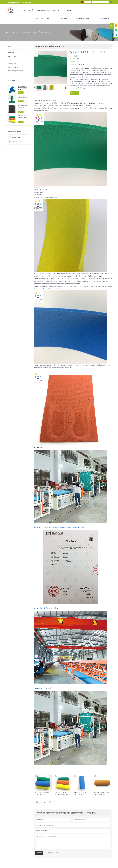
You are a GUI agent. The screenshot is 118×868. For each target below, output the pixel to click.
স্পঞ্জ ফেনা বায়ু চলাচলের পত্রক (22, 97)
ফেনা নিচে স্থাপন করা (53, 802)
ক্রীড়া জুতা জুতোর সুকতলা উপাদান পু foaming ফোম (23, 117)
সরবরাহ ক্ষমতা (74, 64)
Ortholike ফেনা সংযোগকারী (43, 689)
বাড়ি (37, 19)
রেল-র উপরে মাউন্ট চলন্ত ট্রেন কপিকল (46, 608)
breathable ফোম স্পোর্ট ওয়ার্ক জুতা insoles (22, 88)
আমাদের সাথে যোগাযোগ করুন (84, 19)
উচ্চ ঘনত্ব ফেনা (12, 64)
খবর (48, 19)
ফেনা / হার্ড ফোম (21, 32)
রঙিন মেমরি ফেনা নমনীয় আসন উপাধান (22, 107)
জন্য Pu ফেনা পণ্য (66, 802)
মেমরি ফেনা (11, 60)
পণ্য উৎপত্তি (73, 59)
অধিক (21, 92)
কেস (54, 19)
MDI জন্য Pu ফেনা (13, 67)
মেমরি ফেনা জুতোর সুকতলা (15, 71)
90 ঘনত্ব (43, 802)
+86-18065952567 (28, 2)
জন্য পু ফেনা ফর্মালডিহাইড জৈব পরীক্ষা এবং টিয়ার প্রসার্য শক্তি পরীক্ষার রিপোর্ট (59, 528)
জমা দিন (39, 853)
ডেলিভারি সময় (74, 62)
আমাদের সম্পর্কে (105, 19)
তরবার (72, 56)
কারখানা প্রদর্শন (64, 19)
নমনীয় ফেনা (11, 53)
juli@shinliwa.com (14, 2)
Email (74, 93)
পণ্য (42, 19)
